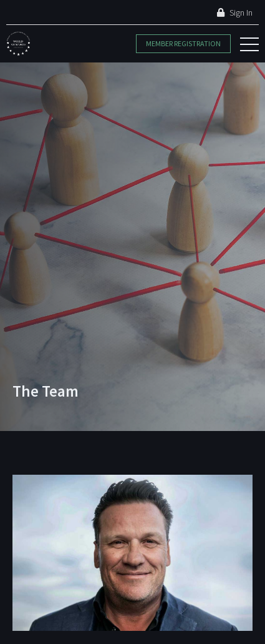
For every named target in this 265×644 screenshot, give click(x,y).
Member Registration (183, 43)
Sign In (235, 12)
